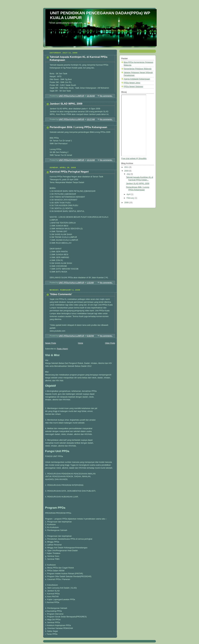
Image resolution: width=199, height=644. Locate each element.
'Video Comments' (61, 294)
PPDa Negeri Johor (132, 83)
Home (80, 343)
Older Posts (110, 343)
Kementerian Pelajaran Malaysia (138, 69)
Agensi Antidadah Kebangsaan (137, 79)
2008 (127, 203)
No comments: (106, 96)
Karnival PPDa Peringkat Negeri (69, 172)
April (129, 194)
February (131, 198)
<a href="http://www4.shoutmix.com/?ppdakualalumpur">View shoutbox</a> (134, 125)
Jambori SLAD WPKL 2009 (66, 104)
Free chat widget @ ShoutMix (134, 159)
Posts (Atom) (62, 349)
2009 (127, 171)
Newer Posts (51, 343)
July (129, 174)
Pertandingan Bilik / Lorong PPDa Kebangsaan (78, 127)
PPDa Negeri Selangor (133, 87)
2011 (127, 167)
